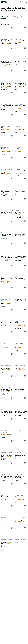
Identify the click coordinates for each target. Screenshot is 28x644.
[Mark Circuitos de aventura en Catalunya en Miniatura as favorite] (12, 288)
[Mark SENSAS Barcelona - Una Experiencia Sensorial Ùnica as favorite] (25, 310)
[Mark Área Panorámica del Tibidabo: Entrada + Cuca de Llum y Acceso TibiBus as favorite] (25, 158)
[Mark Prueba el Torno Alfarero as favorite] (25, 28)
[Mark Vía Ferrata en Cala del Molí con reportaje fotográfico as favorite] (25, 484)
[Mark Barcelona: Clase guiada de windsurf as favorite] (12, 463)
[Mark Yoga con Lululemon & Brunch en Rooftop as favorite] (25, 243)
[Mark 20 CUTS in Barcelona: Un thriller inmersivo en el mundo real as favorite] (25, 221)
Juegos (17, 17)
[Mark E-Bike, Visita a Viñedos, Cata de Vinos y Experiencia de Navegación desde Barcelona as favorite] (12, 265)
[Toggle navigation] (26, 2)
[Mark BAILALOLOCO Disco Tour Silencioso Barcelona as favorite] (12, 354)
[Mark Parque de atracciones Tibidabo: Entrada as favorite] (25, 178)
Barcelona (3, 5)
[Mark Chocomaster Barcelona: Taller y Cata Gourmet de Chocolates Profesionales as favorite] (12, 158)
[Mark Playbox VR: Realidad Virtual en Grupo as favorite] (12, 506)
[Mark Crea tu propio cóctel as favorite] (12, 199)
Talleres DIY (10, 17)
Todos (4, 17)
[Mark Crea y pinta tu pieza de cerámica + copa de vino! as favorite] (25, 506)
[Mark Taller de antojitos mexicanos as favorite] (25, 199)
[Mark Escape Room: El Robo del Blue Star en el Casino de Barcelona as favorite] (12, 178)
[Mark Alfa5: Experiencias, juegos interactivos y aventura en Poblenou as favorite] (12, 136)
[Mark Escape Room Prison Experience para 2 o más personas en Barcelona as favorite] (12, 28)
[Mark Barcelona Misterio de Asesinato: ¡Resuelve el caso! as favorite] (12, 398)
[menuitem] (4, 17)
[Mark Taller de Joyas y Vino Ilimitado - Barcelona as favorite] (12, 48)
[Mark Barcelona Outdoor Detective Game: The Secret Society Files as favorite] (25, 419)
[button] (10, 5)
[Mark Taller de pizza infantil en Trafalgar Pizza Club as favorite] (12, 376)
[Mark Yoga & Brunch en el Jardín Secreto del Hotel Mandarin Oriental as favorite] (12, 70)
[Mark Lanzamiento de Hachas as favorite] (25, 48)
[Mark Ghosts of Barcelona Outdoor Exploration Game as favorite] (25, 376)
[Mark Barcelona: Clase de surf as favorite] (25, 528)
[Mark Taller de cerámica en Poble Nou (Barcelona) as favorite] (25, 70)
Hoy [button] (13, 21)
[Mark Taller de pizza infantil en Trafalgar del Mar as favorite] (25, 332)
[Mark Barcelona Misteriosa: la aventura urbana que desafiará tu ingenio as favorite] (25, 441)
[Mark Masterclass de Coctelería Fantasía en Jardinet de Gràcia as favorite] (12, 243)
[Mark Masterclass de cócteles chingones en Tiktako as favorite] (12, 221)
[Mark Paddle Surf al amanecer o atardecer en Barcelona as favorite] (12, 93)
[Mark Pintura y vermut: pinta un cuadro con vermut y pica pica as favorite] (12, 441)
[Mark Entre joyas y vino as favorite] (12, 115)
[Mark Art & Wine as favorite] (25, 115)
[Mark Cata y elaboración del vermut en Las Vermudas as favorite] (25, 93)
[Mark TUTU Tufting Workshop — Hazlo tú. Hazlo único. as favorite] (25, 398)
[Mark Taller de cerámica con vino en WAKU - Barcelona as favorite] (25, 354)
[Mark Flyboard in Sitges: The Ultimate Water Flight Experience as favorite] (12, 310)
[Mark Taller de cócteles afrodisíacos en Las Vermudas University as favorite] (12, 528)
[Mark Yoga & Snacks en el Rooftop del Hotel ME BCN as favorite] (25, 136)
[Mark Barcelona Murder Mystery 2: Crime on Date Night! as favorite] (25, 265)
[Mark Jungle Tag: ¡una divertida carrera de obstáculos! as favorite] (12, 419)
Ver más (25, 13)
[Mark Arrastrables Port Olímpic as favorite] (12, 484)
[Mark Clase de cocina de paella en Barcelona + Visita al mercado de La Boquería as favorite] (25, 463)
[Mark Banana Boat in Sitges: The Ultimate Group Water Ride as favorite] (12, 332)
